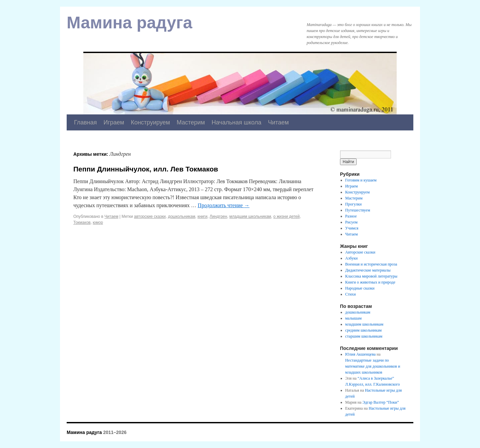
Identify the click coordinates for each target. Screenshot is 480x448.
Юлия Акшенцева (360, 354)
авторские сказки (150, 216)
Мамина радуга (129, 23)
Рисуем (351, 222)
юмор (98, 222)
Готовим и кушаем (361, 180)
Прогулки (353, 204)
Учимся (352, 228)
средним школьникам (363, 330)
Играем (114, 122)
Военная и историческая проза (371, 264)
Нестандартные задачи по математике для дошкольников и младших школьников (373, 366)
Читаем (278, 122)
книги (202, 216)
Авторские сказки (360, 252)
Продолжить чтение (223, 205)
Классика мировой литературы (371, 276)
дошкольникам (182, 216)
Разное (351, 216)
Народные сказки (360, 288)
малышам (353, 318)
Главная (85, 122)
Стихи (351, 294)
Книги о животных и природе (370, 282)
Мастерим (191, 122)
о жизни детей (286, 216)
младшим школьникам (250, 216)
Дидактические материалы (368, 270)
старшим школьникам (364, 336)
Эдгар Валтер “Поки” (381, 402)
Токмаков (82, 222)
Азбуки (351, 258)
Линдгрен (218, 216)
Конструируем (150, 122)
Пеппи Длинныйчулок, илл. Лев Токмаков (146, 169)
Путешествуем (358, 210)
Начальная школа (236, 122)
